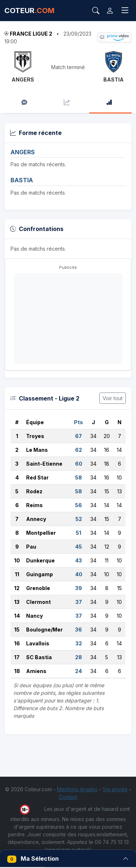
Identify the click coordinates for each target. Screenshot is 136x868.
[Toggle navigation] (125, 11)
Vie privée (115, 789)
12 (17, 588)
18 (17, 671)
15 (17, 630)
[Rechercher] (96, 11)
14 (17, 616)
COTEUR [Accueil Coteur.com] (29, 11)
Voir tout (113, 398)
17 (17, 657)
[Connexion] (110, 11)
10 (17, 560)
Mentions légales (77, 789)
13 (17, 602)
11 (17, 574)
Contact (68, 797)
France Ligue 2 (31, 34)
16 (17, 643)
